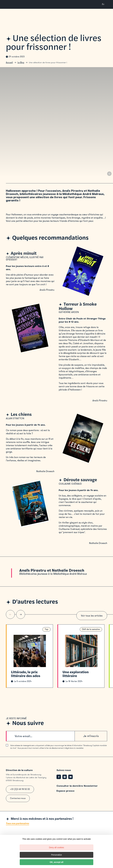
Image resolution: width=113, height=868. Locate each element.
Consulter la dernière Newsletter (77, 786)
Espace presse (65, 791)
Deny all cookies (56, 847)
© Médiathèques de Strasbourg (41, 640)
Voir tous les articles (92, 616)
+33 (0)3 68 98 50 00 (20, 789)
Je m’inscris (91, 736)
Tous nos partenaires (18, 824)
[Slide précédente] (10, 614)
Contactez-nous (18, 798)
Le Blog (21, 63)
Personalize (56, 855)
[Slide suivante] (21, 614)
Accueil (9, 63)
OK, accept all (57, 862)
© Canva (109, 174)
